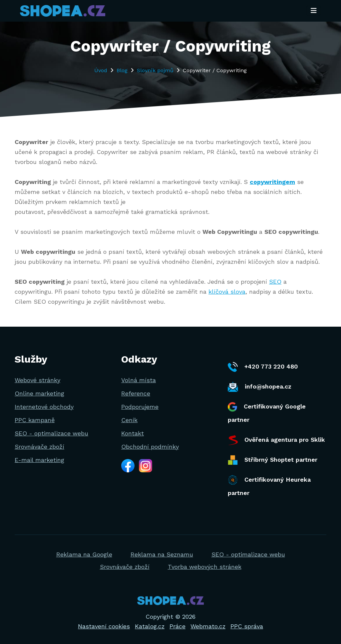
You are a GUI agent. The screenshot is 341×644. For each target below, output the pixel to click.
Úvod (101, 70)
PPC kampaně (35, 420)
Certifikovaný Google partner (267, 413)
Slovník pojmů (155, 70)
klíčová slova (227, 292)
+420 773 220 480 (263, 367)
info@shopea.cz (260, 387)
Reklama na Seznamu (162, 554)
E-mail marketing (39, 460)
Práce (177, 626)
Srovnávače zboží (39, 447)
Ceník (129, 420)
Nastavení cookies (104, 626)
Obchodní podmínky (150, 447)
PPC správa (247, 626)
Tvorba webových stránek (205, 567)
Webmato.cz (208, 626)
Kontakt (133, 433)
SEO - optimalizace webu (51, 433)
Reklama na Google (84, 554)
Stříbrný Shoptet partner (273, 460)
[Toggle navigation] (314, 11)
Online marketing (39, 393)
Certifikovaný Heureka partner (269, 486)
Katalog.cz (150, 626)
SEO (275, 282)
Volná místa (139, 380)
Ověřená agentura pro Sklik (276, 440)
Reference (136, 393)
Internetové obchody (44, 407)
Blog (122, 70)
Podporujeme (140, 407)
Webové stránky (37, 380)
